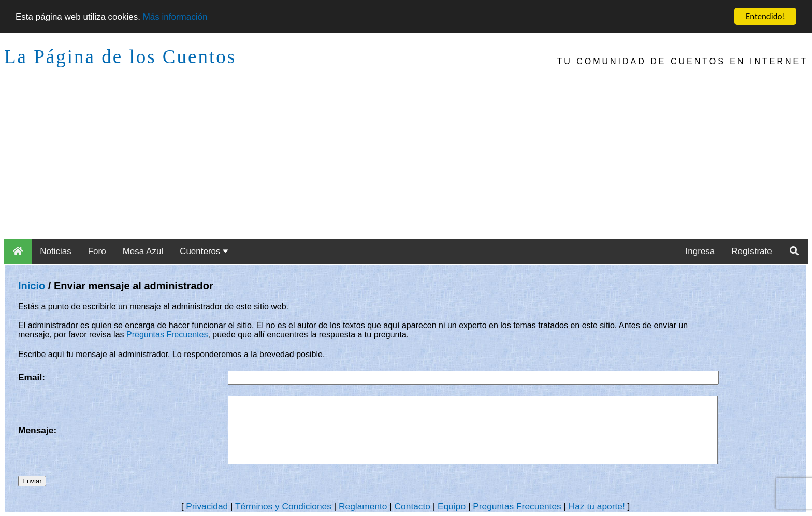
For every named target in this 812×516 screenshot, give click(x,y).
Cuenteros (204, 251)
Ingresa (700, 251)
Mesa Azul (143, 251)
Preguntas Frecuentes (167, 335)
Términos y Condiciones (283, 506)
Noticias (55, 251)
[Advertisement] (406, 161)
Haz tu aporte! (597, 506)
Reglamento (363, 506)
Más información (175, 16)
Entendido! (765, 16)
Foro (97, 251)
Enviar (32, 481)
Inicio (32, 286)
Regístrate (751, 251)
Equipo (452, 506)
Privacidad (207, 506)
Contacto (412, 506)
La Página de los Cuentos (120, 57)
